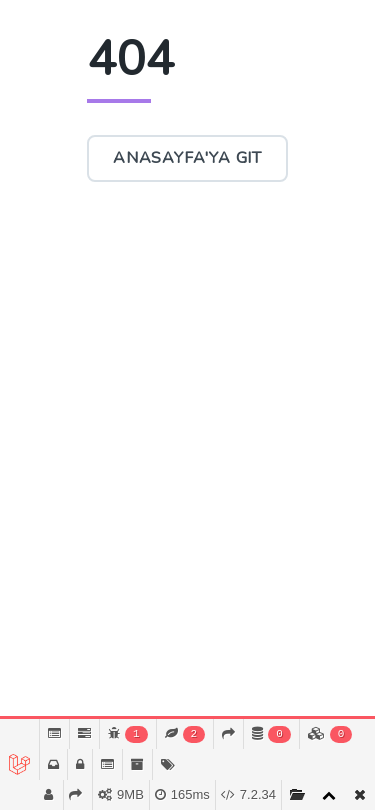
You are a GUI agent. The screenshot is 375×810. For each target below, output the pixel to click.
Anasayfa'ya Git (187, 158)
